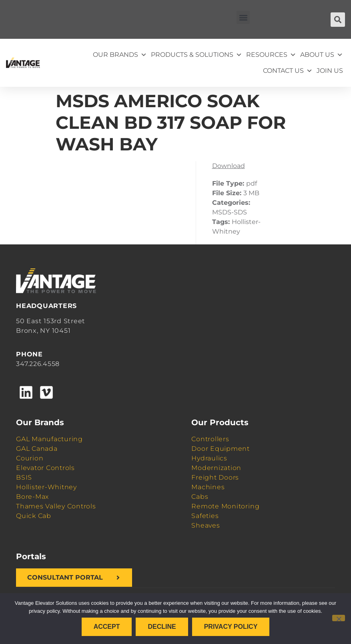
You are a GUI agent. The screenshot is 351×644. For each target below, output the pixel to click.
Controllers (210, 439)
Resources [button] (271, 55)
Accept (107, 627)
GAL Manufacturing (49, 439)
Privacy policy (231, 627)
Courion (30, 458)
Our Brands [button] (120, 55)
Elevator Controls (45, 468)
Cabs (200, 497)
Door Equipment (221, 449)
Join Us (330, 71)
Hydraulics (209, 458)
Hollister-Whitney (46, 487)
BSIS (24, 477)
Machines (208, 487)
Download (229, 166)
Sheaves (206, 525)
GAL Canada (37, 449)
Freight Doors (215, 477)
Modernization (216, 468)
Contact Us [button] (288, 71)
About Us (322, 55)
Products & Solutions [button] (197, 55)
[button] (243, 17)
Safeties (205, 516)
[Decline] (339, 618)
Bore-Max (32, 497)
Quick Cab (34, 516)
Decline (162, 627)
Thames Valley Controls (56, 506)
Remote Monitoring (225, 506)
